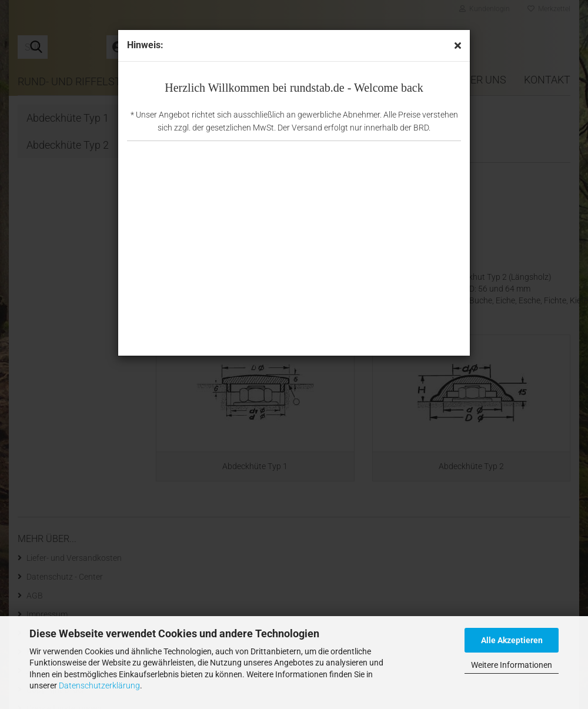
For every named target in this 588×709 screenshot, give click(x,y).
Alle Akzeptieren (512, 640)
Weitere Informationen (512, 665)
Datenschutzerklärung (99, 685)
